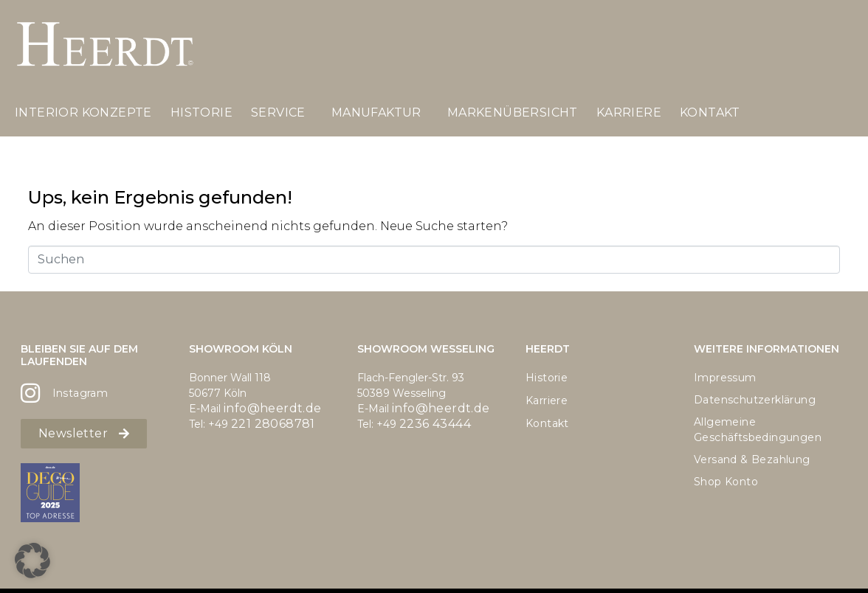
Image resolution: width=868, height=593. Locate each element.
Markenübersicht (513, 112)
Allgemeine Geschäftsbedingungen (758, 430)
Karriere (629, 112)
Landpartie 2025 (79, 166)
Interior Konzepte (83, 112)
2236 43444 (435, 424)
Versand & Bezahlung (752, 460)
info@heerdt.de (273, 408)
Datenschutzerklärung (755, 400)
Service (278, 112)
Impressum (725, 378)
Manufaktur (376, 112)
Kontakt (710, 112)
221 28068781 (273, 424)
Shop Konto (726, 482)
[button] (32, 561)
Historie (201, 112)
